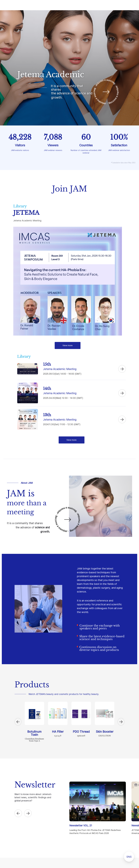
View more (68, 345)
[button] (18, 722)
